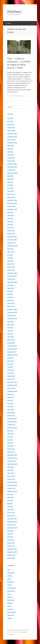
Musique (10, 597)
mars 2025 (11, 155)
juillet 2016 (11, 467)
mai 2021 (10, 294)
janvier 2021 (11, 306)
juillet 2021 (11, 288)
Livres (9, 594)
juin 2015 (10, 500)
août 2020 (10, 321)
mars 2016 (11, 473)
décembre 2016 (12, 455)
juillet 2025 (11, 146)
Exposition (21, 96)
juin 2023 (10, 218)
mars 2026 (11, 124)
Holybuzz (14, 12)
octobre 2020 (11, 315)
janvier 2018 (11, 415)
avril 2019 (10, 370)
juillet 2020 (11, 324)
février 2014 (11, 543)
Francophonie (12, 588)
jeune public (11, 591)
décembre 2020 (12, 309)
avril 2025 (10, 152)
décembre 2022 (12, 237)
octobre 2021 (11, 279)
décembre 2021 (12, 273)
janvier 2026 (11, 130)
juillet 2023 (11, 215)
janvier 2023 (11, 234)
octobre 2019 (11, 352)
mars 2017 (11, 446)
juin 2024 (10, 182)
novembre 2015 (12, 485)
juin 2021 (10, 291)
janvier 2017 (11, 452)
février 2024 (11, 194)
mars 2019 (11, 373)
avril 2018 (10, 406)
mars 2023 (11, 227)
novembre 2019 (12, 349)
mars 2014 (11, 540)
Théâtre (10, 618)
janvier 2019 (11, 379)
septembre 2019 (12, 355)
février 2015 (11, 512)
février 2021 (11, 303)
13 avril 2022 (11, 96)
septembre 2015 (12, 491)
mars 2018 (11, 409)
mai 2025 (10, 149)
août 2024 (10, 176)
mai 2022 (10, 258)
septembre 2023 (12, 209)
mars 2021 (11, 300)
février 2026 (11, 127)
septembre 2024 (12, 173)
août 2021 (10, 285)
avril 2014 (10, 537)
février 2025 (11, 158)
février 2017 (11, 449)
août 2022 (10, 249)
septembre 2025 (12, 143)
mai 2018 (10, 403)
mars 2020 (11, 337)
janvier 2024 (11, 197)
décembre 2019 (12, 346)
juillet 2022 (11, 252)
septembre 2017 (12, 428)
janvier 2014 (11, 546)
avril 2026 (10, 121)
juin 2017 (10, 437)
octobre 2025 (11, 140)
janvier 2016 (11, 479)
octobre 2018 (11, 388)
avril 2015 (10, 506)
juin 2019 (10, 364)
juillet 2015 (11, 497)
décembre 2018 (12, 382)
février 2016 (11, 476)
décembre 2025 (12, 133)
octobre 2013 (11, 555)
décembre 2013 (12, 549)
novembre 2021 (12, 276)
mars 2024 (11, 191)
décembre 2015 (12, 482)
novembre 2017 (12, 422)
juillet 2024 (11, 179)
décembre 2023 (12, 200)
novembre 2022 (12, 240)
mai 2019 (10, 367)
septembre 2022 (12, 246)
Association (11, 573)
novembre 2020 (12, 312)
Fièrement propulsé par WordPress (18, 630)
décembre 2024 (12, 164)
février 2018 (11, 412)
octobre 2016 (11, 461)
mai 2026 (10, 118)
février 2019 (11, 376)
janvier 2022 (11, 270)
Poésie (9, 606)
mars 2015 (11, 509)
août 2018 (10, 394)
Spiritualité (11, 615)
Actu (9, 570)
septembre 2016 (12, 464)
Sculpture (10, 609)
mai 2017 (10, 440)
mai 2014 (10, 534)
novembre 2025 (12, 136)
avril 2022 (10, 261)
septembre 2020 (12, 318)
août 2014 (10, 531)
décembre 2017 (12, 418)
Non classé (11, 600)
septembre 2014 (12, 528)
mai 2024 (10, 185)
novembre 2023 (12, 203)
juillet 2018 (11, 397)
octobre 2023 (11, 206)
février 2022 (11, 267)
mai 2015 (10, 503)
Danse (9, 579)
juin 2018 (10, 400)
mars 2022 (11, 264)
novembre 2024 (12, 167)
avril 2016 (10, 470)
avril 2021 (10, 297)
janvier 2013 (11, 558)
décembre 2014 (12, 519)
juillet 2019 (11, 361)
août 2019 (10, 358)
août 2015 (10, 494)
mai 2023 (10, 221)
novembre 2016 (12, 458)
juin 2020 (10, 328)
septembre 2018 (12, 391)
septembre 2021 (12, 282)
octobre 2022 (11, 243)
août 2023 (10, 212)
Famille (9, 585)
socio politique (12, 612)
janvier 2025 (11, 161)
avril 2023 (10, 224)
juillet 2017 (11, 434)
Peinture (10, 603)
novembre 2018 (12, 385)
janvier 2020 (11, 343)
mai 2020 (10, 331)
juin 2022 (10, 255)
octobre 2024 (11, 170)
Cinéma (10, 576)
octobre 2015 (11, 488)
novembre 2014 (12, 522)
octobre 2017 (11, 425)
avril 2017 (10, 443)
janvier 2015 (11, 516)
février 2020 (11, 340)
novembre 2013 (12, 552)
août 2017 (10, 431)
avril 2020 (10, 334)
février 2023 (11, 230)
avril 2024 (10, 188)
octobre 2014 (11, 525)
